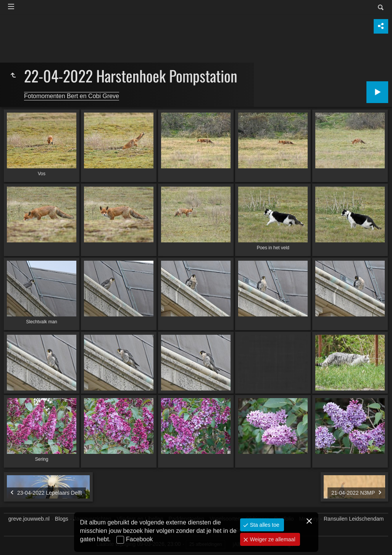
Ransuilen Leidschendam (354, 519)
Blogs (62, 519)
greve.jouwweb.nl (29, 519)
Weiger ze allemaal (272, 539)
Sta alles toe (264, 525)
